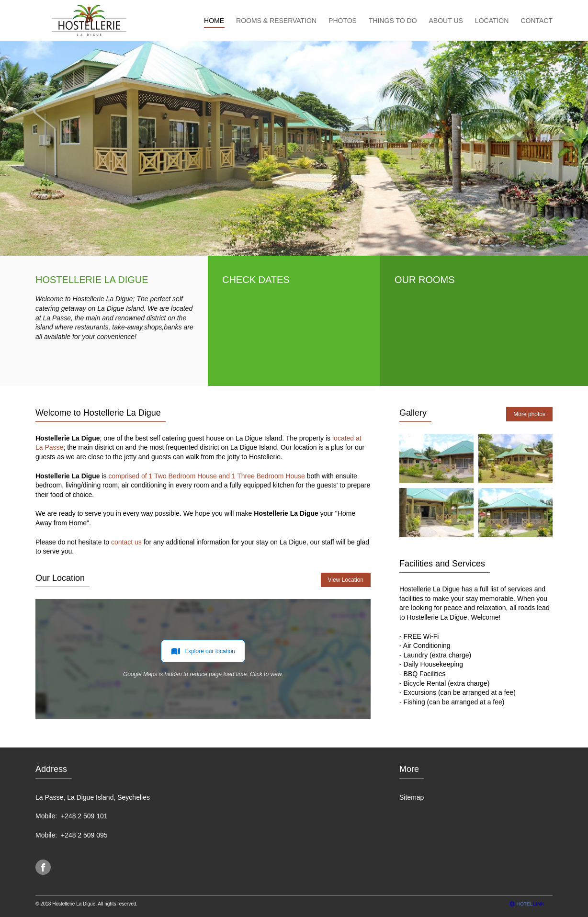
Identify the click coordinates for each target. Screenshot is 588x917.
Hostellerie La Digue (74, 904)
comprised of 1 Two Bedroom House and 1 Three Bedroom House (206, 476)
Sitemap (412, 797)
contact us (126, 542)
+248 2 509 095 (84, 835)
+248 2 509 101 (84, 816)
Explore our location (203, 651)
